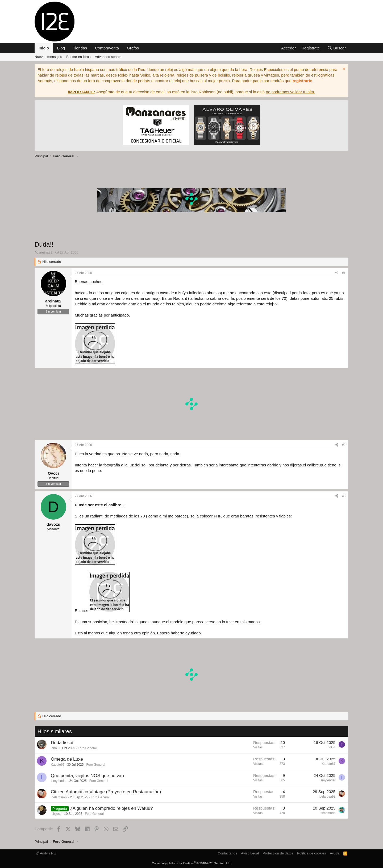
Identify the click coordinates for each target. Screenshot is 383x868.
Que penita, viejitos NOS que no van (87, 776)
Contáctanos (228, 853)
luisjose (56, 814)
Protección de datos (278, 853)
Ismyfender (59, 781)
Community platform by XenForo (191, 863)
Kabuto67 (58, 765)
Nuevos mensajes (48, 57)
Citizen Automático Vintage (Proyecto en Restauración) (106, 792)
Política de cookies (311, 853)
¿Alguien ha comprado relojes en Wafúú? (111, 808)
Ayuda (335, 853)
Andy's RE (46, 853)
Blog (61, 48)
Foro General (87, 748)
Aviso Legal (250, 853)
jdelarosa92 (59, 797)
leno (54, 748)
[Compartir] (337, 273)
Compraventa (107, 48)
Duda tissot (62, 743)
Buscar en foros (78, 57)
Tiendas (80, 48)
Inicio (44, 48)
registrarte (302, 81)
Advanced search (108, 57)
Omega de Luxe (67, 759)
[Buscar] (336, 48)
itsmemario (328, 813)
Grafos (133, 48)
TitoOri (331, 747)
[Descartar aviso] (343, 69)
